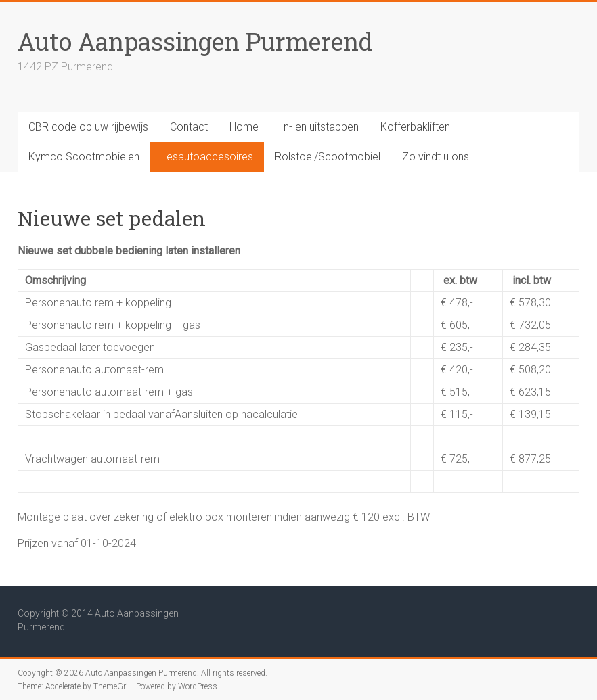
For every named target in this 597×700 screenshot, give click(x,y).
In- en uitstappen (319, 127)
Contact (189, 127)
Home (244, 127)
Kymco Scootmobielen (84, 157)
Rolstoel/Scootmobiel (328, 157)
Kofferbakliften (415, 127)
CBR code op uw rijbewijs (88, 127)
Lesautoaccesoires (207, 157)
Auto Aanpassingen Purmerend (195, 41)
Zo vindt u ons (436, 157)
